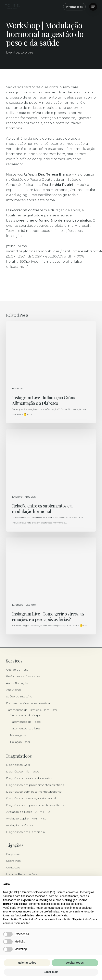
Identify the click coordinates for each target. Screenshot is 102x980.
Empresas (13, 854)
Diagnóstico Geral (18, 765)
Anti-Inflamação (17, 683)
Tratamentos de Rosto (25, 722)
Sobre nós (13, 861)
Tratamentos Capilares (25, 728)
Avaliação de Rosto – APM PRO (28, 812)
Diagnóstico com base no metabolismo (34, 792)
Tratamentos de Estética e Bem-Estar (32, 710)
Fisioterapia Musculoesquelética (28, 703)
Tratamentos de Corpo (26, 715)
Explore (27, 52)
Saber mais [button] (51, 972)
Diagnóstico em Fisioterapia (25, 832)
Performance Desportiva (23, 676)
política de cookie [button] (72, 904)
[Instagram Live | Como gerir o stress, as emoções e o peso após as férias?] (51, 586)
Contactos (13, 867)
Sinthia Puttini (62, 185)
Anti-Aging (13, 690)
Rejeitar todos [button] (27, 963)
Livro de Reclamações (21, 874)
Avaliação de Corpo (19, 825)
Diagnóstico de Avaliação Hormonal (31, 798)
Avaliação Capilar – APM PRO (26, 818)
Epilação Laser (20, 742)
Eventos (13, 52)
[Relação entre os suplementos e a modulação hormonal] (51, 480)
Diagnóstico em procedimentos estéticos (35, 785)
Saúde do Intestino (19, 696)
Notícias (30, 497)
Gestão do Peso (17, 670)
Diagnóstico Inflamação (23, 771)
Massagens (18, 735)
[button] (93, 7)
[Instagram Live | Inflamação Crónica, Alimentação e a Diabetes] (51, 372)
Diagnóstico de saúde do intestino (30, 778)
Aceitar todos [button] (75, 963)
